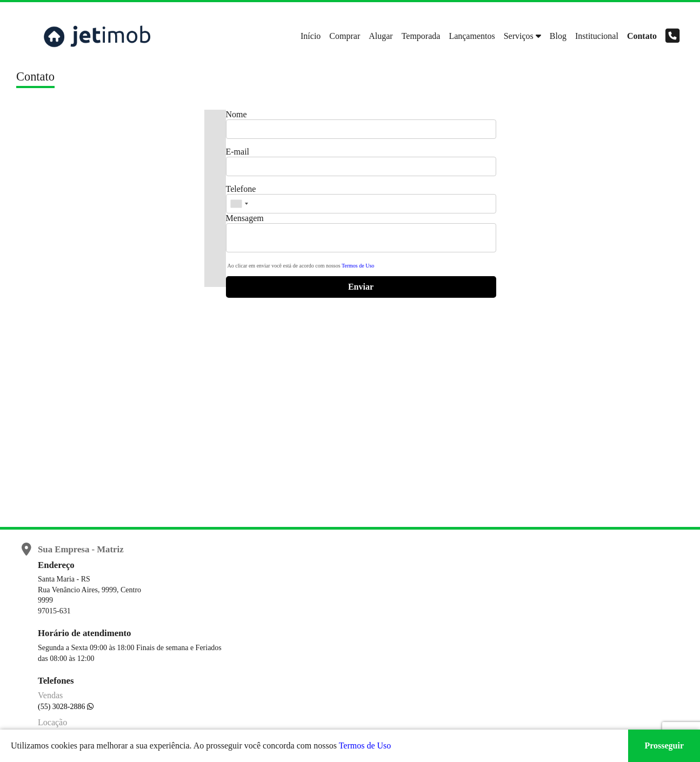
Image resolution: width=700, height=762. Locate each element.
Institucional (597, 36)
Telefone (241, 189)
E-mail (238, 152)
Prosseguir (664, 746)
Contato (642, 36)
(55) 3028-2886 (62, 707)
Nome (236, 114)
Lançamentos (472, 36)
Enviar (361, 287)
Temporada (421, 36)
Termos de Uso (358, 266)
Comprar (345, 36)
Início (311, 36)
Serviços (519, 36)
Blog (558, 36)
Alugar (381, 36)
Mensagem (245, 218)
